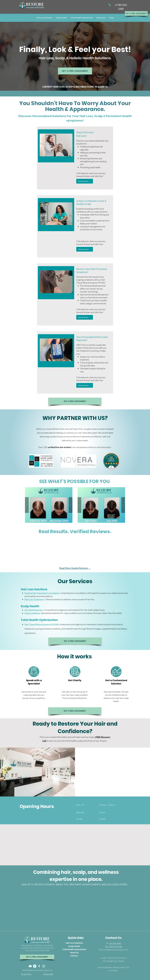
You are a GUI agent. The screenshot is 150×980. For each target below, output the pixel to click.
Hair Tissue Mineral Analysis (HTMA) (42, 624)
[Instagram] (44, 966)
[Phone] (110, 5)
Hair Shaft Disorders (34, 610)
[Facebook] (39, 966)
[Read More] (85, 181)
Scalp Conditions (32, 613)
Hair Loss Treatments (34, 599)
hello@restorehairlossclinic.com (116, 950)
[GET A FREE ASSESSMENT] (136, 13)
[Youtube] (30, 966)
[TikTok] (35, 966)
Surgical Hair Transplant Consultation (42, 593)
